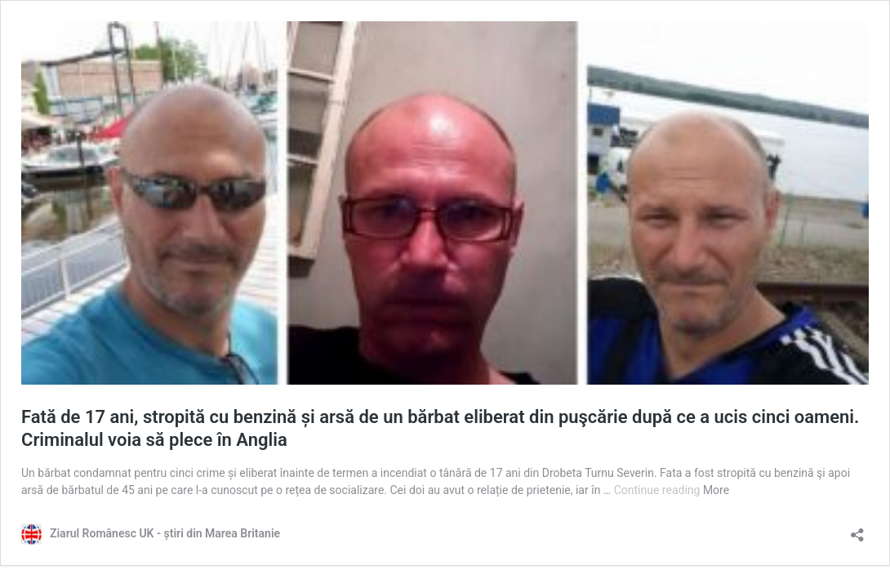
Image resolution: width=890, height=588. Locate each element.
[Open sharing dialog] (857, 530)
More (716, 490)
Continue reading (659, 490)
